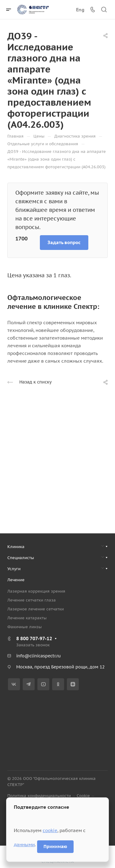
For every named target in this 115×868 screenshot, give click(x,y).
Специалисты (21, 558)
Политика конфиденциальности (39, 796)
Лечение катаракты (27, 618)
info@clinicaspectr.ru (38, 656)
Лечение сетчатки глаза (32, 600)
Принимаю (55, 847)
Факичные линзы (25, 627)
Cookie (83, 796)
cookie (50, 830)
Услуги (14, 569)
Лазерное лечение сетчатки (36, 609)
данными (24, 845)
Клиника (16, 547)
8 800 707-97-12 (34, 638)
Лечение (16, 580)
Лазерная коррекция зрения (36, 591)
